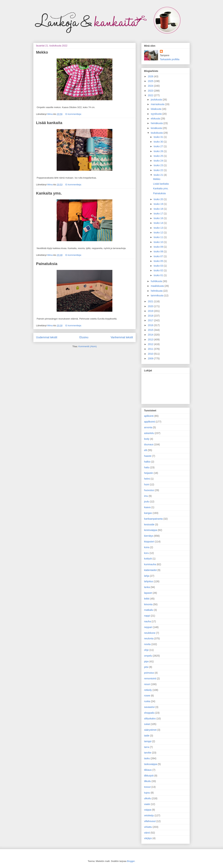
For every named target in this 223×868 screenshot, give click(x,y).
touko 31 (159, 137)
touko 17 (159, 214)
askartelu (149, 433)
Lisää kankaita (49, 123)
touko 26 (159, 151)
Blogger (131, 861)
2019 (151, 311)
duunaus (149, 444)
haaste (148, 456)
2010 (151, 354)
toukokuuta (157, 133)
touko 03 (159, 266)
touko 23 (159, 165)
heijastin (149, 473)
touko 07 (159, 256)
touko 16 (159, 218)
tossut (147, 787)
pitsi (146, 667)
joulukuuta (157, 100)
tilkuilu (147, 781)
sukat (147, 724)
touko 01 (159, 275)
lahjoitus (149, 581)
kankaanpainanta (153, 519)
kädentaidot (150, 570)
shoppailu (149, 713)
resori (147, 684)
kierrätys (149, 536)
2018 (151, 316)
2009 (151, 358)
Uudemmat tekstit (47, 337)
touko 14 (159, 223)
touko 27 (159, 146)
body (147, 439)
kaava (147, 507)
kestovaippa (151, 530)
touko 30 (159, 142)
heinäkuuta (157, 123)
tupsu (147, 793)
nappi (147, 616)
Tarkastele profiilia (170, 59)
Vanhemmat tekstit (122, 337)
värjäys (148, 838)
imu (146, 496)
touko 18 (159, 209)
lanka (147, 587)
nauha (147, 621)
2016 (151, 325)
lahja (147, 576)
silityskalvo (150, 719)
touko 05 (159, 261)
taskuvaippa (151, 764)
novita (147, 644)
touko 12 (159, 232)
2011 (151, 349)
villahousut (150, 821)
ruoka (147, 701)
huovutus (149, 490)
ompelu (148, 656)
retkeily (148, 690)
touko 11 (159, 237)
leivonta (148, 604)
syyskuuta (156, 114)
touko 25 (159, 156)
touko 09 (159, 247)
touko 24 (159, 161)
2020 (151, 306)
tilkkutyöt (149, 776)
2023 (151, 91)
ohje (146, 650)
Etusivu (84, 337)
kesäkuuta (157, 128)
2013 (151, 340)
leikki (147, 599)
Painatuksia (47, 264)
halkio (147, 462)
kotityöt (148, 559)
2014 (151, 335)
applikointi (149, 422)
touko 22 (159, 170)
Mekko (42, 52)
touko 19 (159, 204)
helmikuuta (157, 291)
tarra (147, 747)
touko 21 (159, 175)
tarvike (148, 753)
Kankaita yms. (49, 193)
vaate (147, 804)
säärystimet (150, 730)
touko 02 (159, 270)
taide (147, 736)
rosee (147, 696)
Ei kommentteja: (73, 114)
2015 (151, 330)
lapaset (148, 593)
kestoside (149, 524)
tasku (147, 758)
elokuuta (156, 119)
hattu (147, 467)
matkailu (149, 610)
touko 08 (159, 251)
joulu (147, 502)
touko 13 (159, 228)
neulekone (150, 633)
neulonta (149, 638)
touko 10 (159, 242)
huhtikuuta (157, 281)
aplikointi (149, 416)
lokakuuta (156, 109)
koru (146, 553)
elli (146, 450)
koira (147, 547)
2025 (151, 81)
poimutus (149, 673)
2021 (151, 301)
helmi (147, 479)
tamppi (148, 741)
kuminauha (150, 564)
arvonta (148, 427)
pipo (146, 661)
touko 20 (159, 199)
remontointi (150, 678)
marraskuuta (158, 104)
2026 (151, 76)
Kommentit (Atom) (88, 346)
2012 (151, 344)
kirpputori (149, 542)
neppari (148, 627)
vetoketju (149, 815)
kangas (148, 513)
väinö (147, 833)
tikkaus (148, 770)
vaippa (148, 810)
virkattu (148, 827)
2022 (151, 95)
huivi (147, 484)
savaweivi (149, 707)
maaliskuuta (158, 286)
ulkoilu (148, 798)
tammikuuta (157, 295)
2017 (151, 320)
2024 (151, 86)
